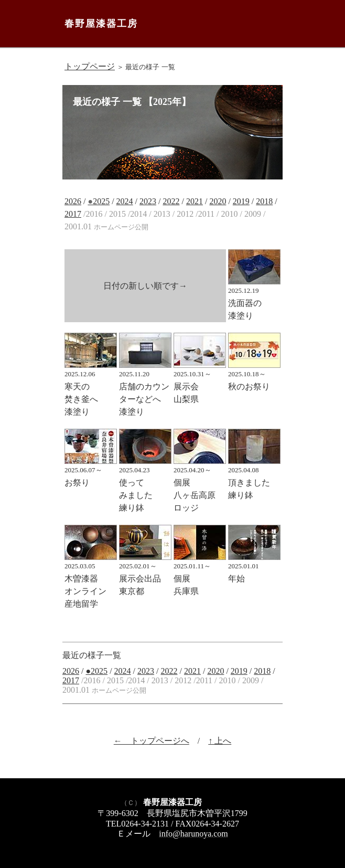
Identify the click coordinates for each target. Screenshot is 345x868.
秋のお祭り (254, 376)
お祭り (91, 472)
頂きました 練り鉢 (254, 479)
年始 (254, 568)
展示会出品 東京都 (145, 575)
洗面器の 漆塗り (254, 299)
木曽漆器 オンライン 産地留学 (91, 581)
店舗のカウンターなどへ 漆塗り (145, 389)
